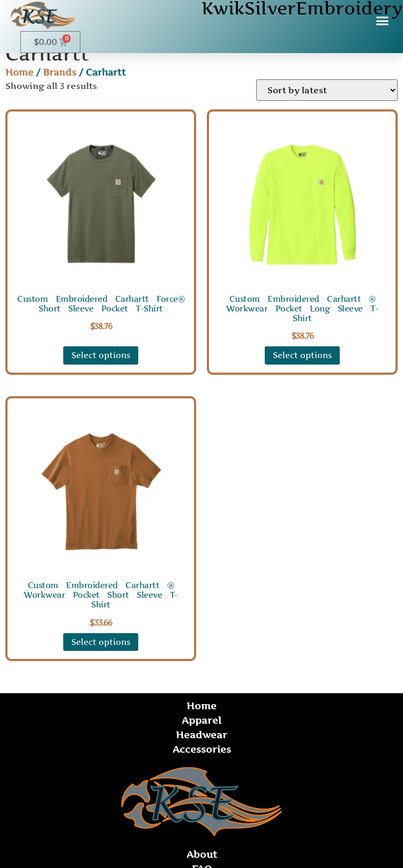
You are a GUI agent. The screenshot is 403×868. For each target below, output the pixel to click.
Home (19, 72)
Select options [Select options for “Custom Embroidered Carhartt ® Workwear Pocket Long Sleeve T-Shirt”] (302, 355)
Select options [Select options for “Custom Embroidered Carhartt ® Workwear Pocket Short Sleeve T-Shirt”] (101, 641)
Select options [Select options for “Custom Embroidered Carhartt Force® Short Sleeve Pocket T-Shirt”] (101, 355)
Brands (59, 72)
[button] (383, 21)
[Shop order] (327, 90)
